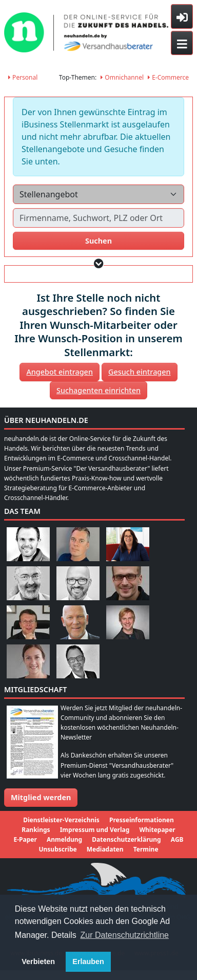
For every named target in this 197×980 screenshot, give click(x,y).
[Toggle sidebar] (182, 16)
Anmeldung (64, 839)
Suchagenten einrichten (98, 390)
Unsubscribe (57, 849)
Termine (146, 849)
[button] (99, 263)
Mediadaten (105, 849)
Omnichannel (122, 77)
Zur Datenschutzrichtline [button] (125, 935)
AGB (177, 839)
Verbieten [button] (38, 961)
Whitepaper (157, 830)
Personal (23, 77)
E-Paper (25, 839)
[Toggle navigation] (182, 43)
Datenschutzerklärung (126, 839)
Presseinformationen (142, 820)
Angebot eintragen (60, 372)
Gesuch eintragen (140, 372)
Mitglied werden (41, 797)
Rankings (36, 830)
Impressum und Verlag (95, 830)
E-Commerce (168, 77)
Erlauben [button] (88, 961)
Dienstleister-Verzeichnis (61, 820)
